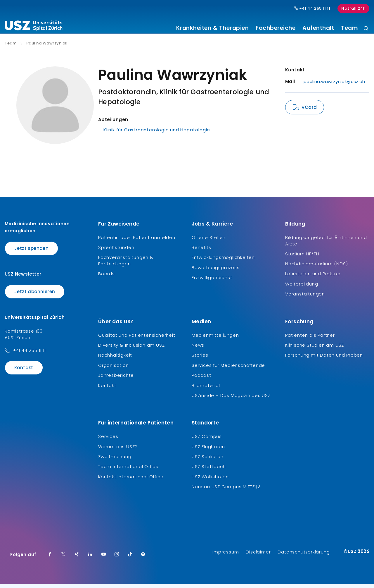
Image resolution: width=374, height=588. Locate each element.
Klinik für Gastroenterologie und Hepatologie (157, 134)
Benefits (201, 252)
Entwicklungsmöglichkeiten (223, 262)
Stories (200, 359)
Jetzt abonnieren (35, 296)
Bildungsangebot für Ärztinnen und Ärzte (326, 245)
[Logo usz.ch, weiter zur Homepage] (33, 27)
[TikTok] (130, 559)
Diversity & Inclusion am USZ (131, 349)
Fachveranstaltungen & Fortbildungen (126, 265)
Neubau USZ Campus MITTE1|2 (226, 491)
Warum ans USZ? (118, 451)
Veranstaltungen (305, 298)
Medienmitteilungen (215, 339)
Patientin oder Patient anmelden (137, 241)
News (198, 349)
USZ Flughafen (208, 451)
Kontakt (24, 372)
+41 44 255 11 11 (29, 355)
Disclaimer (258, 556)
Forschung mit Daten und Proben (324, 359)
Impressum (226, 556)
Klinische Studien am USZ (315, 349)
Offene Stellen (209, 241)
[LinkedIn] (90, 559)
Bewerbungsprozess (216, 272)
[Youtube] (104, 559)
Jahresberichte (116, 380)
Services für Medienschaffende (228, 370)
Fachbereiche (276, 28)
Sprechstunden (116, 252)
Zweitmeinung (115, 461)
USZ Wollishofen (210, 481)
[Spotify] (143, 559)
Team (349, 28)
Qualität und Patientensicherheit (137, 339)
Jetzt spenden (31, 252)
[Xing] (77, 559)
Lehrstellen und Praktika (313, 278)
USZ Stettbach (209, 471)
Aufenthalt (318, 28)
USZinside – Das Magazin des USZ (231, 400)
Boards (107, 278)
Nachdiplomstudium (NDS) (316, 268)
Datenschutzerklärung (304, 556)
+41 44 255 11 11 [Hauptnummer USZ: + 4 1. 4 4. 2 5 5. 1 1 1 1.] (312, 8)
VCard (309, 112)
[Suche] (366, 29)
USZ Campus (207, 441)
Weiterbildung (302, 288)
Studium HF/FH (302, 258)
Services (108, 441)
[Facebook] (50, 559)
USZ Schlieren (207, 461)
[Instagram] (117, 559)
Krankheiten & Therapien (213, 28)
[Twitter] (63, 559)
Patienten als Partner (310, 339)
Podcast (201, 380)
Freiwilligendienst (212, 282)
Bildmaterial (206, 390)
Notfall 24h (353, 8)
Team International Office (128, 471)
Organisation (114, 370)
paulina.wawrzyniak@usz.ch (334, 86)
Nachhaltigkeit (115, 359)
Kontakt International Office (131, 481)
